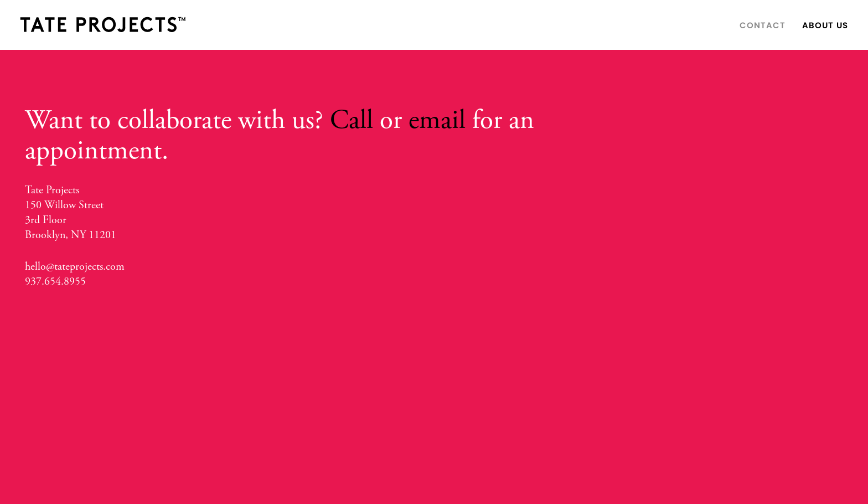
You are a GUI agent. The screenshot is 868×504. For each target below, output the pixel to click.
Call (352, 120)
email (437, 120)
